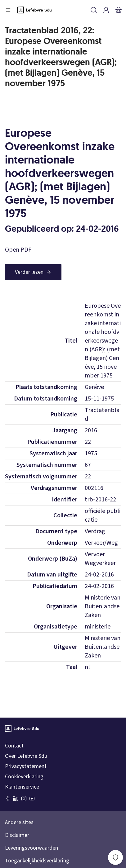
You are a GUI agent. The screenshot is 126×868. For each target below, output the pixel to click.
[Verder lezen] (33, 272)
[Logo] (34, 10)
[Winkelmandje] (119, 10)
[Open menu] (8, 10)
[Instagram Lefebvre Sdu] (24, 799)
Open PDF (18, 250)
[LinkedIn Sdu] (16, 799)
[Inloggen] (106, 10)
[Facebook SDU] (8, 799)
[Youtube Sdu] (32, 799)
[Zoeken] (94, 10)
